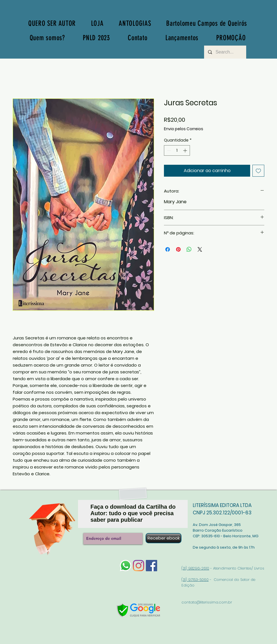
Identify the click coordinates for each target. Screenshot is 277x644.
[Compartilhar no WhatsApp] (189, 249)
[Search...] (225, 52)
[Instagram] (138, 566)
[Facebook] (152, 566)
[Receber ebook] (164, 538)
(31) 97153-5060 (195, 580)
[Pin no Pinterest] (178, 249)
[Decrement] (168, 150)
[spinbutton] (177, 150)
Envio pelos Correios (184, 129)
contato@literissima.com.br (207, 602)
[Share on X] (200, 249)
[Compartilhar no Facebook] (168, 249)
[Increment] (186, 150)
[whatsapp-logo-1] (125, 566)
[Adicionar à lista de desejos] (258, 171)
